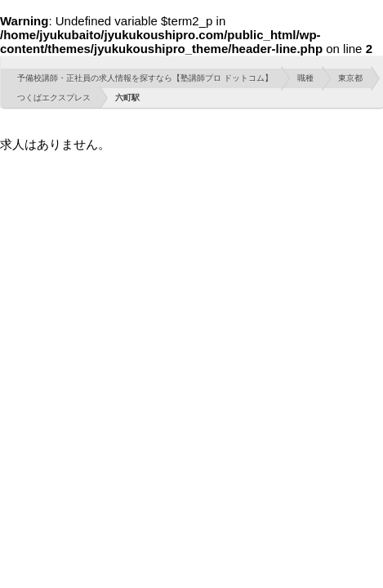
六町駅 (127, 98)
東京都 (350, 78)
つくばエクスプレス (54, 98)
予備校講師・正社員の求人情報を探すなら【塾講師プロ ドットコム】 (145, 78)
